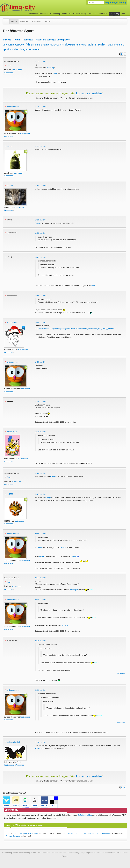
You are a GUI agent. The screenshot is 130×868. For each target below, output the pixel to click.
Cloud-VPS (102, 14)
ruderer (92, 44)
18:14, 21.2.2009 (41, 295)
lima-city (7, 40)
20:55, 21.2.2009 (41, 578)
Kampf (48, 497)
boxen (22, 45)
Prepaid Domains (13, 836)
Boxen (38, 223)
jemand (39, 45)
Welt (93, 286)
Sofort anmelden (85, 815)
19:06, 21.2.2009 (41, 432)
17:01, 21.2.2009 (41, 61)
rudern (103, 44)
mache (73, 45)
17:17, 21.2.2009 (41, 186)
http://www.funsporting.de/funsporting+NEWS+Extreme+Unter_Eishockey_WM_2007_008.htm (75, 329)
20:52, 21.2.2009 (41, 534)
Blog (83, 853)
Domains (92, 14)
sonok (10, 146)
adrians (10, 186)
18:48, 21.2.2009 (41, 402)
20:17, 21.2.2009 (41, 494)
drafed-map (12, 432)
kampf (46, 45)
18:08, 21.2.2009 (41, 233)
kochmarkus (12, 322)
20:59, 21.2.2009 (41, 641)
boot (15, 45)
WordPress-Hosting (77, 14)
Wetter (38, 748)
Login (108, 2)
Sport (55, 73)
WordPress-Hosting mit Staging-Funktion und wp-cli (88, 833)
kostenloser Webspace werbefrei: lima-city (28, 8)
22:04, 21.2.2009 (41, 742)
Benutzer (24, 21)
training (21, 49)
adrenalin (8, 45)
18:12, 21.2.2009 (41, 257)
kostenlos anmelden (89, 93)
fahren (30, 44)
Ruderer (39, 548)
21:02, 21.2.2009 (41, 690)
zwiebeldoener (13, 106)
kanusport (55, 45)
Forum (14, 21)
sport (6, 49)
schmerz (120, 45)
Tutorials (48, 21)
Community (114, 14)
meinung (82, 45)
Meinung (51, 68)
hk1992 (10, 494)
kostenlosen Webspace (14, 765)
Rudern (53, 476)
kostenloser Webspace (38, 14)
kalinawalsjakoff (14, 742)
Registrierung (119, 2)
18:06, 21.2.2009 (41, 220)
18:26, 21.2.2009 (41, 362)
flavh (9, 66)
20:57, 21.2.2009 (41, 600)
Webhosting (7, 853)
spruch (13, 49)
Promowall (36, 21)
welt (31, 49)
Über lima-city (73, 853)
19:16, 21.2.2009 (41, 473)
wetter (36, 49)
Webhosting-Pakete (59, 14)
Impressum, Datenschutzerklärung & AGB (104, 853)
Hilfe (123, 14)
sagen (111, 45)
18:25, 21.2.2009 (41, 322)
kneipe (66, 45)
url (27, 49)
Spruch (65, 625)
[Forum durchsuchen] (96, 3)
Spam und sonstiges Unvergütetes (53, 40)
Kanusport (74, 590)
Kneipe (73, 556)
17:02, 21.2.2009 (41, 107)
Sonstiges (28, 40)
